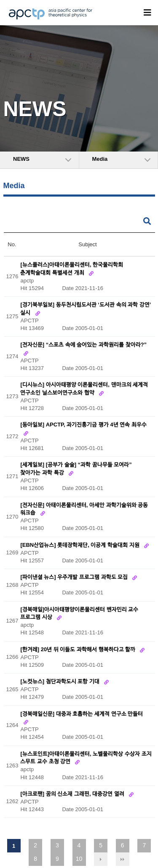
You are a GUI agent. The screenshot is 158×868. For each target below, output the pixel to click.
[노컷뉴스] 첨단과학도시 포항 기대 (60, 682)
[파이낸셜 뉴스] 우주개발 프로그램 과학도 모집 (75, 577)
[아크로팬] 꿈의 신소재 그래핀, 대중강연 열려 (73, 794)
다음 (101, 859)
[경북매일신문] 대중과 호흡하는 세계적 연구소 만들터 (82, 714)
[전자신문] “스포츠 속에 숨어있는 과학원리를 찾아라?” (83, 345)
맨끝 (123, 859)
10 (79, 859)
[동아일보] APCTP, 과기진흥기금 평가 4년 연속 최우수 (83, 425)
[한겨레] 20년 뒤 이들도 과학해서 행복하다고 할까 (78, 649)
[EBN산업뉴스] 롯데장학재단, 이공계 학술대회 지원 (80, 545)
